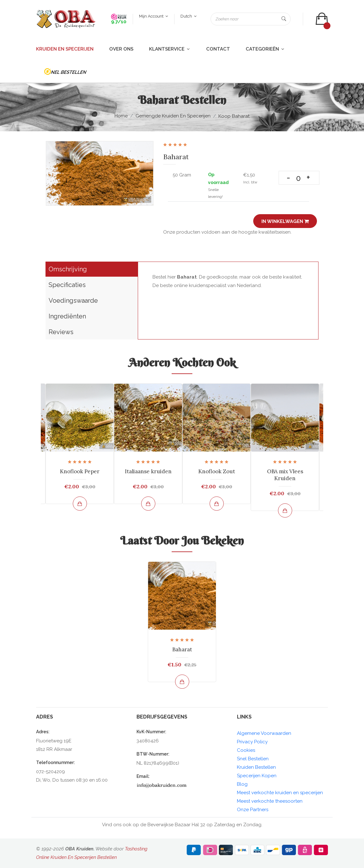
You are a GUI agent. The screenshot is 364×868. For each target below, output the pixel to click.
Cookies (246, 750)
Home (121, 116)
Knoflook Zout (217, 471)
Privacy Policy (252, 742)
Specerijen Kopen (257, 776)
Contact (218, 49)
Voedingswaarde (73, 301)
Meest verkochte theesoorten (270, 801)
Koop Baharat (234, 116)
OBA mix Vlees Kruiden (285, 475)
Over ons (121, 49)
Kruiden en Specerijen (65, 49)
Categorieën (265, 49)
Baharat (182, 649)
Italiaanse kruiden (148, 471)
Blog (242, 784)
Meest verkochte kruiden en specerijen (280, 793)
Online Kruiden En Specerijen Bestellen (76, 857)
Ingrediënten (67, 316)
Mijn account (153, 16)
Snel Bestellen (253, 759)
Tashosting (136, 849)
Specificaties (67, 285)
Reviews (61, 332)
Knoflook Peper (80, 471)
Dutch (188, 16)
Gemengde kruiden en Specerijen (173, 116)
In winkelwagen (285, 221)
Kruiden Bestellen (256, 767)
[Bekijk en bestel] (80, 504)
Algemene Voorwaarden (264, 733)
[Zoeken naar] (251, 19)
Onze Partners (253, 810)
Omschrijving (68, 269)
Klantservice (170, 49)
